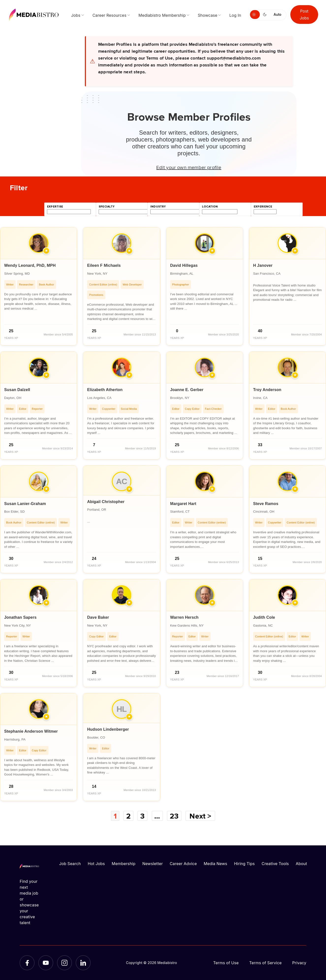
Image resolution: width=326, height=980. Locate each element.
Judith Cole (264, 617)
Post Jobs (304, 15)
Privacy (299, 963)
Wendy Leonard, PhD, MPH (30, 265)
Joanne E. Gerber (187, 390)
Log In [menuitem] (235, 15)
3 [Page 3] (142, 816)
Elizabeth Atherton (105, 390)
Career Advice (183, 864)
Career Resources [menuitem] (109, 15)
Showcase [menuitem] (208, 15)
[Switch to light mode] (255, 15)
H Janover (263, 265)
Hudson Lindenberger (108, 729)
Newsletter (152, 864)
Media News (215, 864)
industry (158, 207)
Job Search (70, 864)
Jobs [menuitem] (76, 15)
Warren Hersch (185, 617)
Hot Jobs (96, 864)
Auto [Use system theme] (277, 14)
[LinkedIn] (83, 963)
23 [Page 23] (174, 816)
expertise (55, 207)
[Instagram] (64, 963)
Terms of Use (226, 963)
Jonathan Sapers (20, 617)
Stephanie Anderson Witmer (31, 731)
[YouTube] (46, 963)
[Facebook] (27, 963)
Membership (124, 864)
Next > (200, 816)
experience (263, 207)
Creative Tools (275, 864)
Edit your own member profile (189, 167)
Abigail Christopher (106, 502)
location (210, 207)
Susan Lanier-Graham (25, 504)
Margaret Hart (183, 504)
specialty (107, 207)
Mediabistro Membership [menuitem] (162, 15)
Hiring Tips (244, 864)
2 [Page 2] (128, 816)
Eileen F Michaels (104, 265)
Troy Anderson (267, 390)
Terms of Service (265, 963)
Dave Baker (98, 617)
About (301, 864)
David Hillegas (184, 265)
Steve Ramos (266, 504)
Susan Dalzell (17, 390)
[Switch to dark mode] (266, 15)
